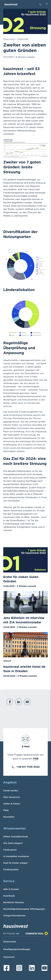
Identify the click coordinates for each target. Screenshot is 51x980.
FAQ (36, 759)
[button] (10, 702)
